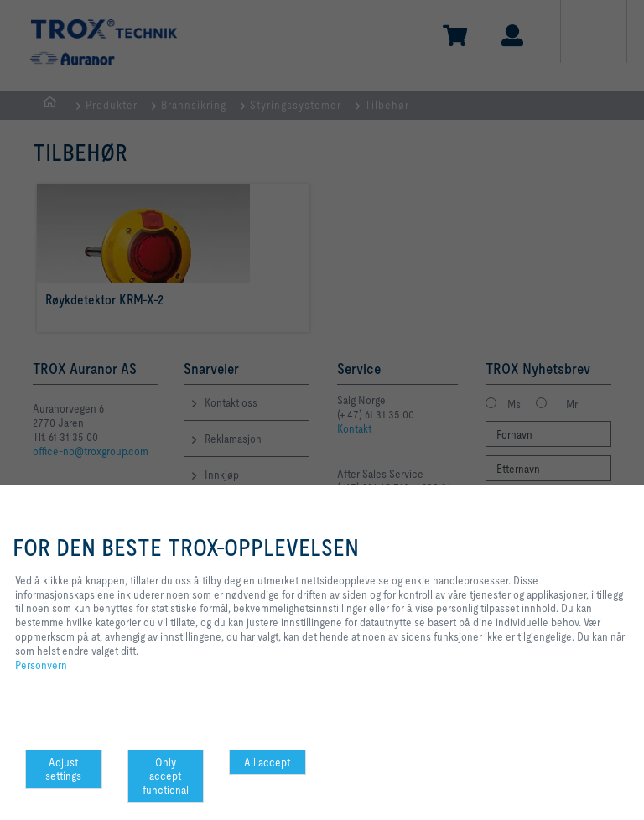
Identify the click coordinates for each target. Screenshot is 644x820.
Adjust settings (63, 769)
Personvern (41, 665)
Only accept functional (166, 776)
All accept (267, 762)
